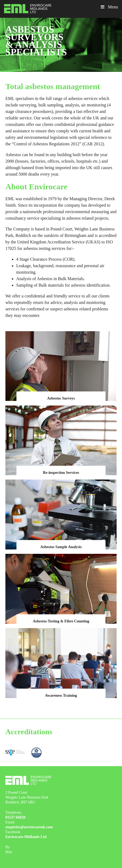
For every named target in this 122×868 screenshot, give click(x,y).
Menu (109, 7)
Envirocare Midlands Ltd (26, 837)
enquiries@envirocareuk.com (29, 827)
